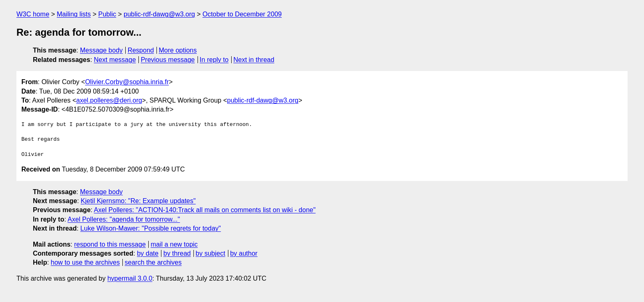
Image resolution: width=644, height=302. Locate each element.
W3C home (33, 14)
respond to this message (110, 244)
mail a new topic (174, 244)
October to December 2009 (242, 14)
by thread (177, 253)
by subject (210, 253)
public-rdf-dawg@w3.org (159, 14)
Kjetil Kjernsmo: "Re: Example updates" (138, 201)
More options (178, 50)
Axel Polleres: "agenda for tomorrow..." (124, 219)
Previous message (168, 60)
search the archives (153, 262)
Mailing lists (74, 14)
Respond (141, 50)
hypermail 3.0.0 (130, 278)
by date (147, 253)
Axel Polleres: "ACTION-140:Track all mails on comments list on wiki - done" (205, 210)
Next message (115, 60)
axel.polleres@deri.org (109, 100)
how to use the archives (85, 262)
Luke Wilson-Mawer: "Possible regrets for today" (151, 228)
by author (244, 253)
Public (107, 14)
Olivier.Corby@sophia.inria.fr (127, 82)
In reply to (214, 60)
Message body (101, 50)
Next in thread (254, 60)
